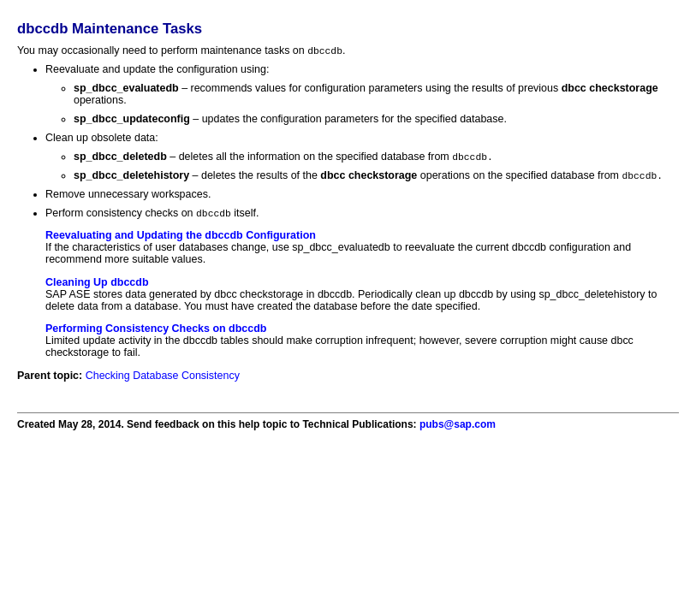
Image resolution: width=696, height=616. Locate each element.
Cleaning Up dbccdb (97, 286)
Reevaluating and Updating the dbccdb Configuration (181, 239)
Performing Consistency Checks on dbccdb (156, 332)
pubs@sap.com (458, 428)
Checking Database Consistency (163, 379)
